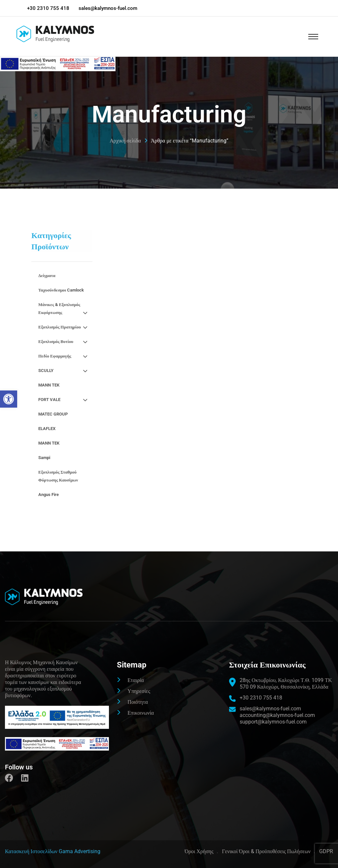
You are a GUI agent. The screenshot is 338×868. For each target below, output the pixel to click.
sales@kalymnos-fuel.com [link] (108, 8)
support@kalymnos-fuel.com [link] (273, 722)
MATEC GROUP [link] (53, 414)
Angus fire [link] (49, 495)
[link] (9, 399)
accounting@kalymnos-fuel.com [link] (277, 715)
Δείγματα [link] (47, 276)
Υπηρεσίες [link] (139, 691)
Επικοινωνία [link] (141, 713)
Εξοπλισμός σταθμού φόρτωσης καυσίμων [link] (58, 476)
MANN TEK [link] (49, 385)
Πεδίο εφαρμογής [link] (64, 356)
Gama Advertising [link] (80, 851)
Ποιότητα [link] (137, 702)
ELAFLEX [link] (47, 429)
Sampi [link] (44, 458)
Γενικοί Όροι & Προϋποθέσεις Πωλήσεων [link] (266, 851)
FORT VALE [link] (64, 400)
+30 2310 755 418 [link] (48, 8)
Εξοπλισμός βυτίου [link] (64, 342)
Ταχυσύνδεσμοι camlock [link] (61, 290)
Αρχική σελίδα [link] (125, 141)
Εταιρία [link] (136, 680)
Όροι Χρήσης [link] (199, 851)
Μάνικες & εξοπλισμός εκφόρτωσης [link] (64, 310)
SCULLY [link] (64, 371)
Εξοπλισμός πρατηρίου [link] (64, 327)
